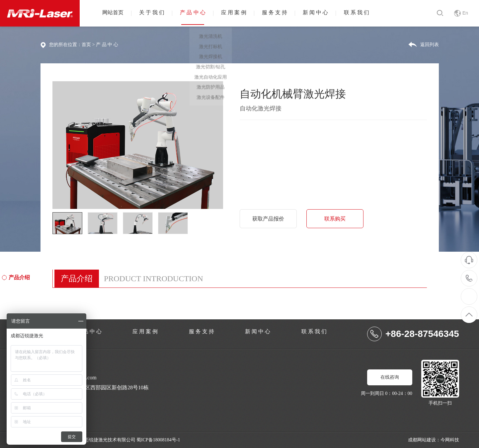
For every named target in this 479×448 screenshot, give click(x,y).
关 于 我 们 (156, 13)
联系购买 (337, 218)
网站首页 (114, 13)
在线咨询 (390, 377)
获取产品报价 (269, 218)
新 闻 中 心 (330, 13)
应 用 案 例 (243, 13)
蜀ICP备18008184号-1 (158, 440)
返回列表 (430, 45)
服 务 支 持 (286, 13)
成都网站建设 (422, 440)
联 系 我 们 (373, 13)
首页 (86, 45)
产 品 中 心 (199, 13)
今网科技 (450, 440)
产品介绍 (20, 277)
